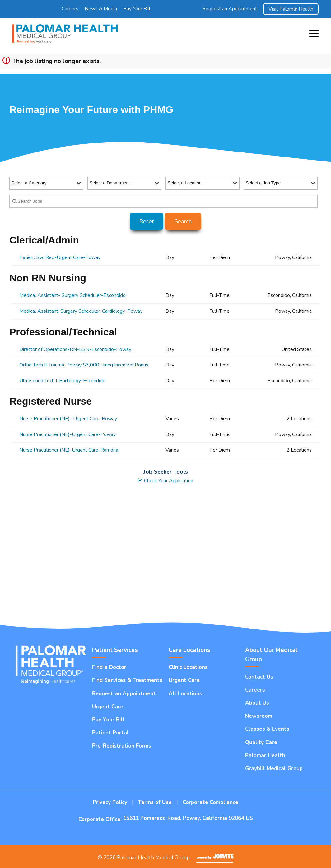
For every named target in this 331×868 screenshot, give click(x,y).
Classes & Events (267, 729)
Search (183, 221)
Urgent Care (108, 707)
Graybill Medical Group (274, 768)
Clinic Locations (188, 667)
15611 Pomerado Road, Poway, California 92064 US (188, 818)
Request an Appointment (230, 9)
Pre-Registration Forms (122, 746)
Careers (70, 9)
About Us (257, 703)
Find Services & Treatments (127, 680)
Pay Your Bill (137, 9)
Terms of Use (155, 802)
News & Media (101, 9)
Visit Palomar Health (291, 9)
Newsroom (259, 716)
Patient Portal (110, 733)
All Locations (185, 694)
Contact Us (259, 677)
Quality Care (261, 742)
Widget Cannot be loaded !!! (165, 554)
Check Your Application (165, 481)
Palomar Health (265, 755)
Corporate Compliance (210, 802)
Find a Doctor (109, 667)
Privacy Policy (110, 802)
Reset (147, 221)
